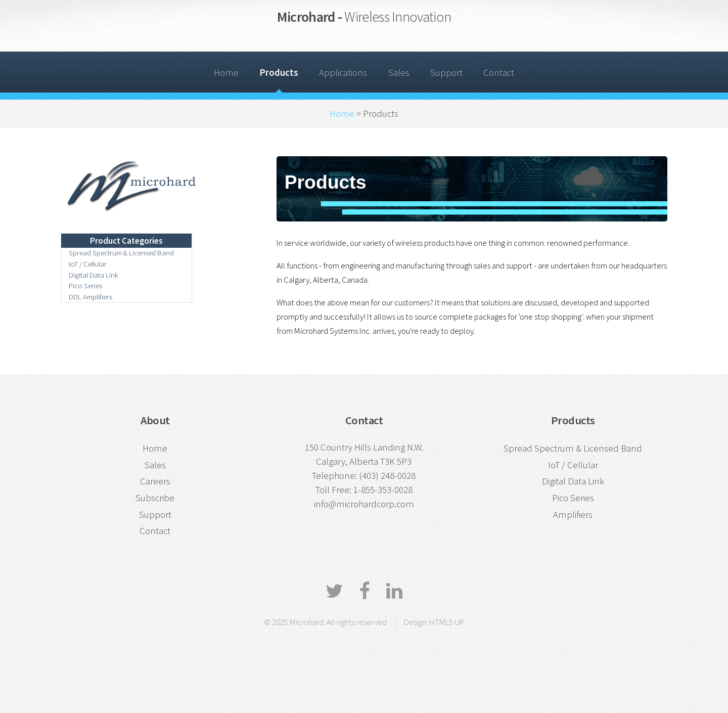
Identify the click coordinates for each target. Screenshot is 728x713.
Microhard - (364, 17)
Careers (155, 481)
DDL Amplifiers (90, 297)
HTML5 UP (447, 622)
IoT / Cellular (88, 264)
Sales (399, 73)
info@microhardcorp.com (364, 504)
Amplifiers (573, 515)
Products (279, 73)
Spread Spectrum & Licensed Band (121, 253)
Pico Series (85, 285)
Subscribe (155, 498)
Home (226, 73)
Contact (499, 73)
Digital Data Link (94, 275)
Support (446, 73)
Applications (343, 73)
